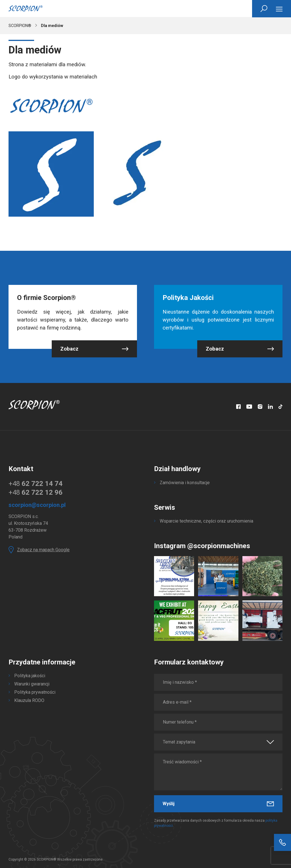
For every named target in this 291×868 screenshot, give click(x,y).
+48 (36, 484)
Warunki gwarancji (32, 684)
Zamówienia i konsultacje (185, 483)
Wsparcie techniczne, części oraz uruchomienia (206, 521)
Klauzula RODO (29, 700)
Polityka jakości (30, 676)
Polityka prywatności (35, 692)
